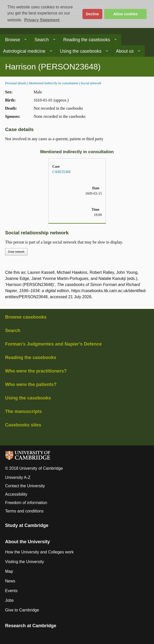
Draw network (16, 252)
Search (42, 40)
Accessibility (16, 494)
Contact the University (25, 486)
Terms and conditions (24, 511)
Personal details (16, 83)
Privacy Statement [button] (42, 20)
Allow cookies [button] (125, 14)
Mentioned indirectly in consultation (53, 83)
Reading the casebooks (87, 40)
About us (125, 51)
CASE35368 (61, 172)
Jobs (9, 600)
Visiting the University (25, 562)
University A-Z (18, 477)
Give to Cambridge (22, 610)
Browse (13, 40)
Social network (91, 83)
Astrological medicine (24, 51)
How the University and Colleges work (39, 552)
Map (9, 571)
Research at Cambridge (31, 626)
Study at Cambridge (27, 525)
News (10, 581)
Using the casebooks (81, 51)
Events (11, 591)
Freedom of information (26, 503)
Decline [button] (92, 14)
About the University (27, 542)
